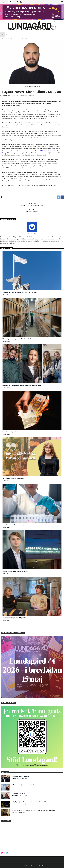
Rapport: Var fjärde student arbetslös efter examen (15, 571)
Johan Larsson (16, 804)
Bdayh (30, 866)
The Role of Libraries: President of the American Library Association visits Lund (33, 810)
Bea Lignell (15, 787)
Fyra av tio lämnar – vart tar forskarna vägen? (14, 525)
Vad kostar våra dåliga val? (9, 432)
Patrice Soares (6, 96)
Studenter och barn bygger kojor (32, 205)
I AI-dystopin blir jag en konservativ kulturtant (24, 785)
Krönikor (8, 39)
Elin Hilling (15, 796)
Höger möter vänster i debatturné (21, 776)
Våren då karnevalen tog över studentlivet (13, 478)
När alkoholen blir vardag (19, 793)
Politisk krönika (30, 96)
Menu (5, 34)
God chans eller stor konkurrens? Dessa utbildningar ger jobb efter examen (22, 385)
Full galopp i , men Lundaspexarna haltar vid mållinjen (30, 802)
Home (3, 39)
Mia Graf (14, 813)
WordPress (42, 866)
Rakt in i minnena (32, 210)
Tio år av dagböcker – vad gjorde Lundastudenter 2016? (17, 339)
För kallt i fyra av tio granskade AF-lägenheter (14, 618)
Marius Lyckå (16, 779)
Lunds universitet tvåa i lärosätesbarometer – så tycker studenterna (20, 292)
